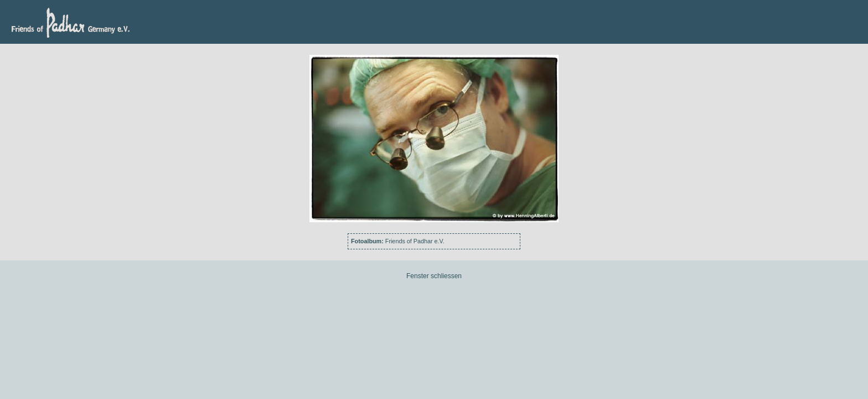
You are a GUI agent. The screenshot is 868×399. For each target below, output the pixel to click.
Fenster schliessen (434, 276)
